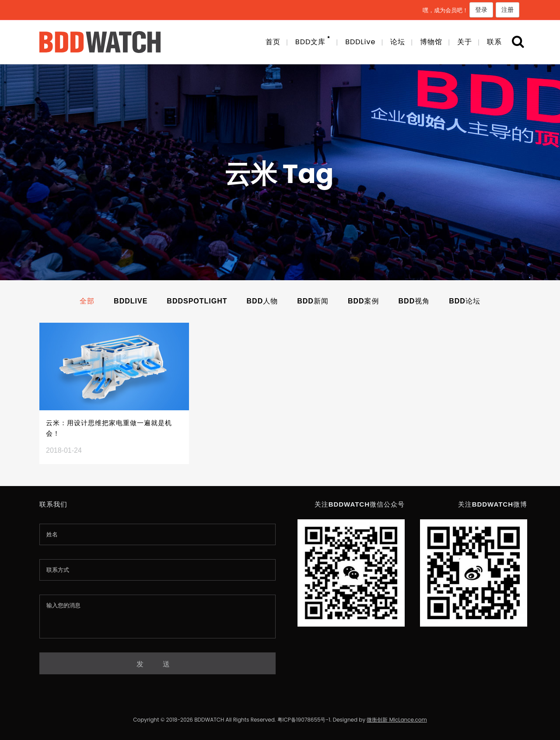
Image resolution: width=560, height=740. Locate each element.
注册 (507, 10)
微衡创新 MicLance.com (397, 720)
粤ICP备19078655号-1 (304, 720)
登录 (481, 10)
